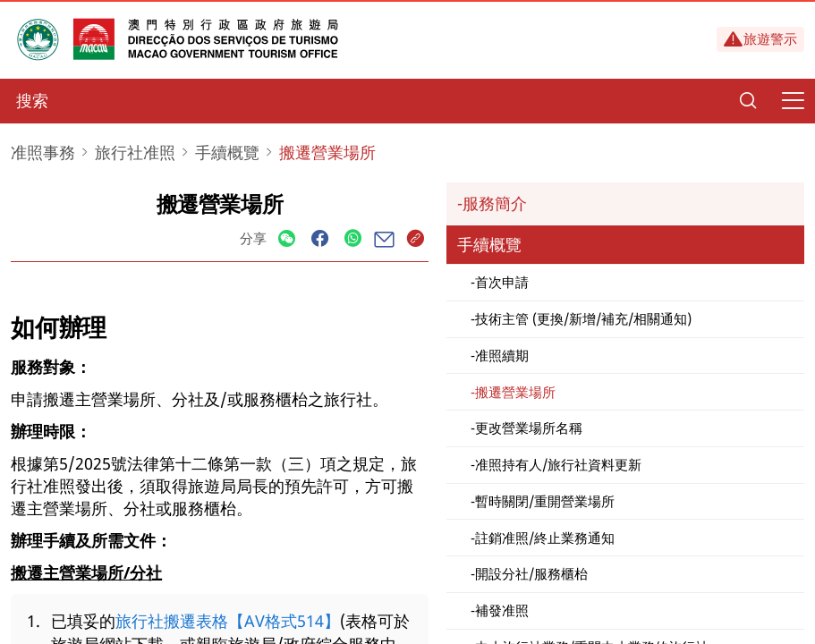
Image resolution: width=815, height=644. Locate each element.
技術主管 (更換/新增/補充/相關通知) (583, 318)
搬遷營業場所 (515, 392)
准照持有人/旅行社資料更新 (558, 464)
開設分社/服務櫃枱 (531, 573)
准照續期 (502, 355)
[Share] (287, 239)
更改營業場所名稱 (529, 428)
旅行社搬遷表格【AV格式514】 (228, 621)
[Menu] (793, 101)
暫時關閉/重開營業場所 (545, 501)
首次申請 (502, 282)
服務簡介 (495, 203)
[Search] (748, 101)
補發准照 (502, 610)
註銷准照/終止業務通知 (545, 538)
